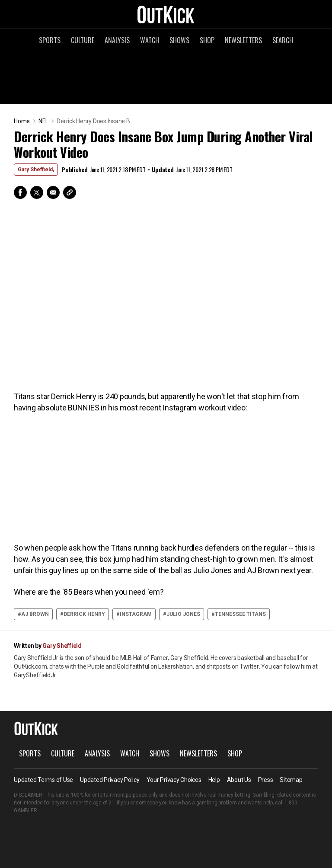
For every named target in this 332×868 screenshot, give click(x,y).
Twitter (37, 192)
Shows (179, 40)
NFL (43, 121)
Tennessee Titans (240, 614)
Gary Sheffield (62, 646)
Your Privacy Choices (174, 780)
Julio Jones (183, 614)
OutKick (166, 14)
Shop (207, 40)
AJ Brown (35, 614)
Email (53, 192)
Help (214, 780)
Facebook (20, 192)
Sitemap (291, 780)
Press (266, 780)
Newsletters (243, 40)
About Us (239, 780)
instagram (136, 614)
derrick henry (84, 614)
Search (283, 40)
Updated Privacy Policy (110, 780)
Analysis (117, 40)
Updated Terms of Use (43, 780)
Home (22, 121)
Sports (50, 40)
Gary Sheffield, (36, 170)
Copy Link (70, 192)
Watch (150, 40)
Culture (83, 40)
